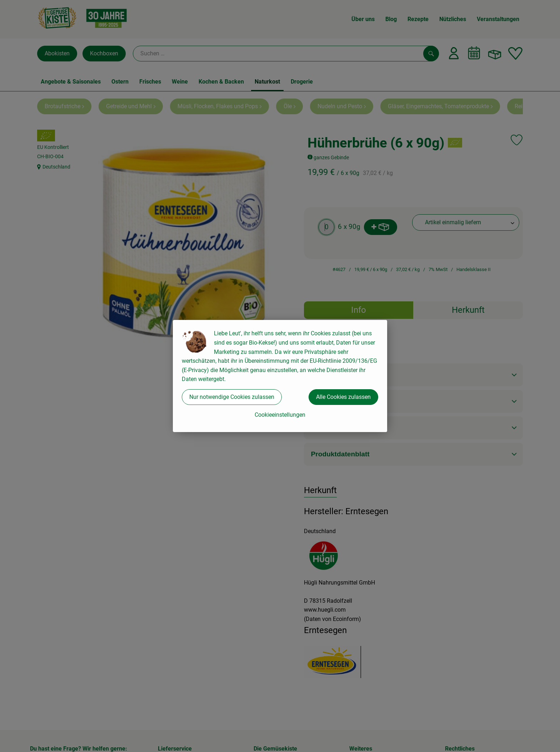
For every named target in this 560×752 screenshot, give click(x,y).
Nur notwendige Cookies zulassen (232, 397)
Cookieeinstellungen (280, 415)
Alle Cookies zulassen (343, 397)
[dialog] (280, 376)
